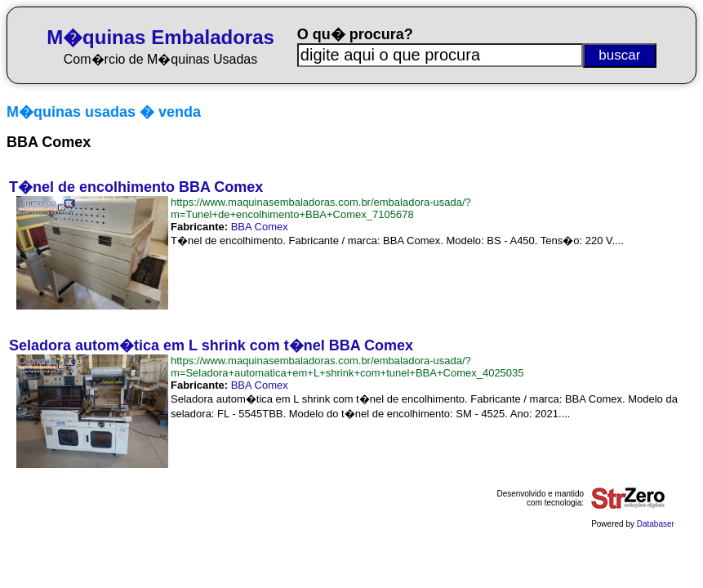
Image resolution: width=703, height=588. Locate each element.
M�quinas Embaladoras (160, 37)
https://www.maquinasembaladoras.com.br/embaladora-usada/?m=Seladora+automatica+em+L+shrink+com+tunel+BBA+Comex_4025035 (347, 367)
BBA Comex (260, 227)
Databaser (656, 524)
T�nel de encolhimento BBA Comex (136, 187)
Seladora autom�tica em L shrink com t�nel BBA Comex (211, 345)
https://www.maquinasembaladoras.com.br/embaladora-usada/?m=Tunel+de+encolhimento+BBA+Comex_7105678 (321, 208)
